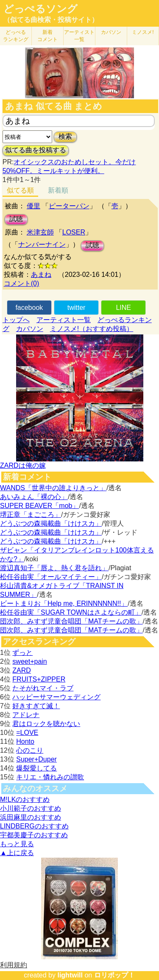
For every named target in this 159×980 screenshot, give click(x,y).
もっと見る (17, 844)
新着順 (58, 190)
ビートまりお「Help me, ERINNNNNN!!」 (64, 603)
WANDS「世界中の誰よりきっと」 (53, 488)
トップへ (16, 320)
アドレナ (26, 715)
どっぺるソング (40, 9)
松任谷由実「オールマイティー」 (51, 577)
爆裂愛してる (36, 768)
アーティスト (79, 36)
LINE (123, 308)
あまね (41, 275)
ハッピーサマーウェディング (56, 697)
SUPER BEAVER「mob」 (39, 506)
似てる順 (20, 190)
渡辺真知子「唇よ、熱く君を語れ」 (54, 568)
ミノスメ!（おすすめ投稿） (92, 329)
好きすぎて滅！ (36, 706)
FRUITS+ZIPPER (39, 679)
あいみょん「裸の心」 (34, 497)
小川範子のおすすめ (31, 808)
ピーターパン (69, 206)
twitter (77, 308)
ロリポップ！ (114, 975)
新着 (47, 36)
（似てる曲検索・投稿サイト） (51, 20)
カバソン (111, 32)
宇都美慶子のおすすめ (34, 835)
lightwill (70, 975)
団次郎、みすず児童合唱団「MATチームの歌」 (71, 621)
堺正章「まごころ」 (31, 515)
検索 (65, 137)
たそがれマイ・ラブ (43, 688)
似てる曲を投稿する (36, 150)
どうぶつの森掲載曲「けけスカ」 (51, 523)
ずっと (22, 653)
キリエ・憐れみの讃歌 (50, 777)
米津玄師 (40, 232)
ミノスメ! (143, 32)
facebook (29, 308)
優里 (33, 206)
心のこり (30, 750)
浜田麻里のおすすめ (31, 817)
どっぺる (16, 36)
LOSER (74, 232)
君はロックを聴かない (46, 724)
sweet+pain (29, 661)
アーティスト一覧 (64, 320)
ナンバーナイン (42, 244)
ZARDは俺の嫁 (23, 465)
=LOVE (27, 733)
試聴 (16, 219)
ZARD (22, 670)
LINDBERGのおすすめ (34, 826)
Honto (25, 741)
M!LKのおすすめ (25, 799)
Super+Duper (36, 759)
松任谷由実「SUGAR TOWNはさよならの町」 (71, 612)
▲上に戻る (17, 853)
